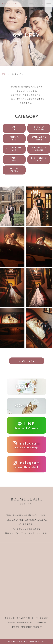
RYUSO (14, 159)
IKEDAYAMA (39, 149)
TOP (4, 74)
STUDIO (39, 128)
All (14, 128)
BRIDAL (14, 170)
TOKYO (14, 138)
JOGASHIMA (14, 149)
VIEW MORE (26, 361)
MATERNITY (39, 159)
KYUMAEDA (39, 138)
